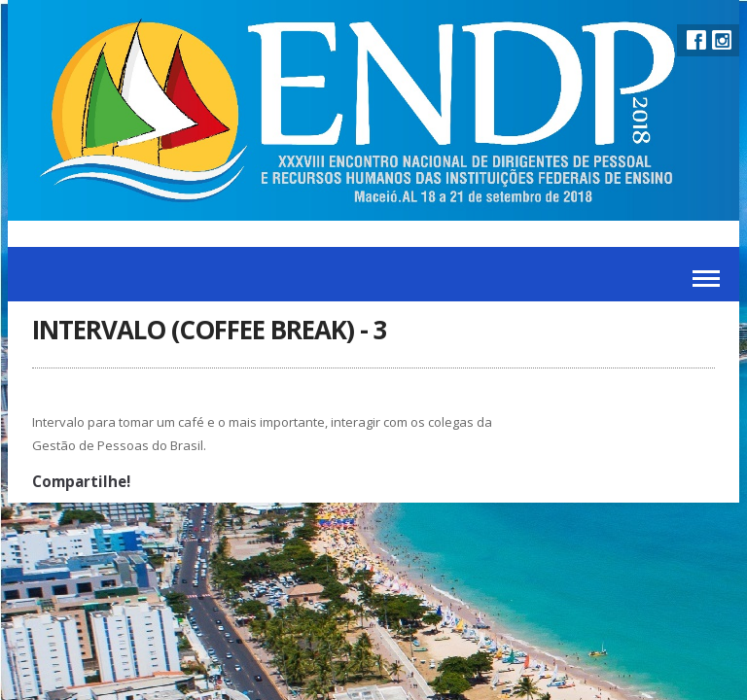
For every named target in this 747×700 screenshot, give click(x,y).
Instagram (722, 40)
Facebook (696, 40)
